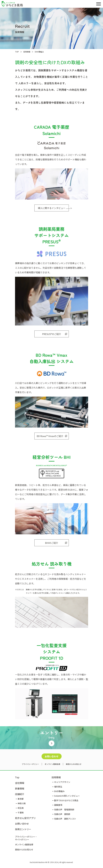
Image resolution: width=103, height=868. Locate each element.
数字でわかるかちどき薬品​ (66, 800)
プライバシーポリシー (30, 764)
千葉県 (21, 813)
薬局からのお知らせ (74, 764)
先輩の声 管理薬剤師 (64, 810)
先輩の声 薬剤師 (62, 814)
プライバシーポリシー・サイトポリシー (26, 838)
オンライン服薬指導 (52, 764)
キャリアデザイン (62, 782)
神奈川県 (22, 803)
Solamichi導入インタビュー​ (67, 796)
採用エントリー (23, 829)
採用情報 (56, 777)
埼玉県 (21, 808)
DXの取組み (59, 791)
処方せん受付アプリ (25, 818)
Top (17, 777)
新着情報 (20, 788)
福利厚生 (58, 787)
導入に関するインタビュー (53, 208)
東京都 (21, 799)
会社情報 (20, 783)
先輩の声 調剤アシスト (65, 819)
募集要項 (58, 805)
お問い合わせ (52, 756)
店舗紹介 (20, 794)
